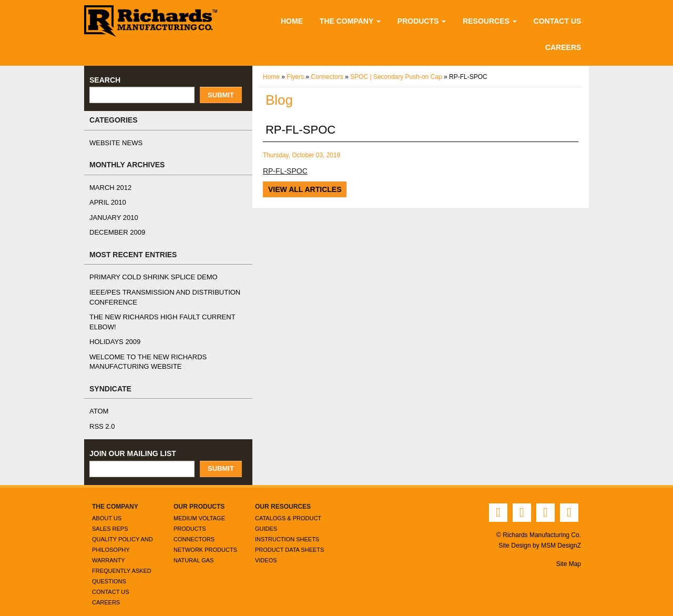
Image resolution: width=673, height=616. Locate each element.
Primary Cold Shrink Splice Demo (147, 277)
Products (427, 21)
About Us (106, 508)
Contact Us (557, 21)
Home (298, 21)
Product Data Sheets (288, 539)
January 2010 (111, 218)
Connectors (329, 77)
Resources (492, 21)
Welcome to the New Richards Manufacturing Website (142, 352)
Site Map (568, 554)
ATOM (99, 402)
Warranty (108, 550)
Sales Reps (108, 518)
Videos (265, 550)
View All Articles (304, 189)
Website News (113, 143)
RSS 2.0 (101, 417)
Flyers (296, 77)
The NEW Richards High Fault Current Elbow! (168, 317)
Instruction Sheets (285, 529)
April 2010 (106, 203)
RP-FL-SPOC (284, 171)
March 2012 (109, 188)
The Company (356, 21)
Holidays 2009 (113, 332)
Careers (565, 47)
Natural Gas (193, 550)
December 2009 (115, 233)
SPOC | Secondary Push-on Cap (399, 77)
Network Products (204, 539)
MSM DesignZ (561, 535)
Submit (221, 95)
